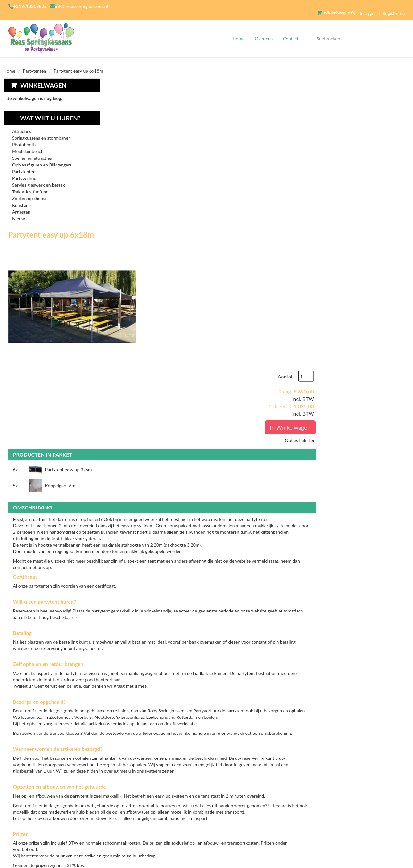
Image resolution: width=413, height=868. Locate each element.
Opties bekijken (389, 156)
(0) (336, 6)
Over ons (264, 32)
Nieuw (18, 212)
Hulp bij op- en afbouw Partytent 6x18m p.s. (243, 707)
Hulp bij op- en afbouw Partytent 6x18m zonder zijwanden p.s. (247, 656)
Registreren (394, 7)
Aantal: (375, 92)
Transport (190, 795)
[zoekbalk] (359, 32)
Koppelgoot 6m (305, 242)
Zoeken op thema (29, 192)
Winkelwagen (43, 79)
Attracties (21, 125)
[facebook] (318, 787)
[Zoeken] (397, 32)
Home (239, 32)
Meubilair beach (28, 145)
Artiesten (21, 206)
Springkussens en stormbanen (41, 132)
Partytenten (34, 65)
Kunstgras (22, 199)
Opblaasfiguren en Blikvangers (42, 159)
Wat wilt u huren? (45, 112)
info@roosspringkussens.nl (82, 6)
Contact (291, 32)
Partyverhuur (25, 172)
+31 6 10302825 (30, 6)
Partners (120, 795)
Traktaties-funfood (30, 186)
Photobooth (24, 138)
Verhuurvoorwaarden (137, 806)
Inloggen (368, 7)
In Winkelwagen (379, 143)
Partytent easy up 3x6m (166, 242)
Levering (187, 784)
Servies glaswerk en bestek (38, 179)
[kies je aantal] (397, 674)
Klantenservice (263, 784)
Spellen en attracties (32, 152)
